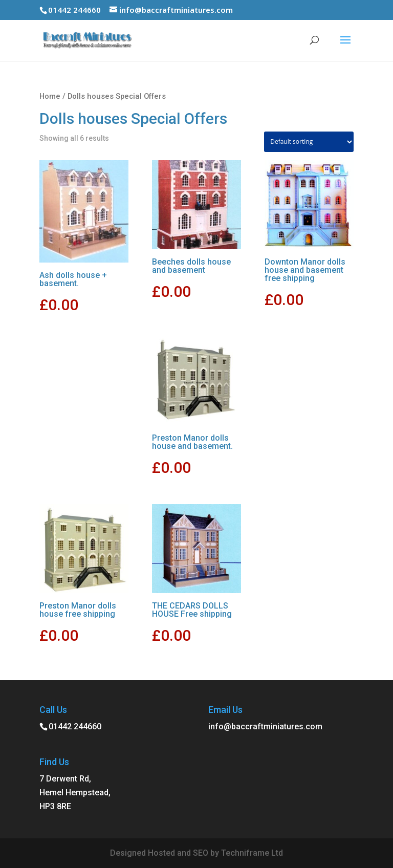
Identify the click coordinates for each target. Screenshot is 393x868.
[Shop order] (309, 142)
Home (50, 96)
